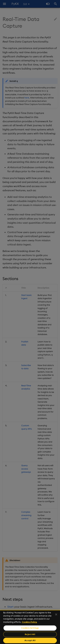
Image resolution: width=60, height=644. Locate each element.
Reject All (30, 634)
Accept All (30, 640)
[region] (30, 627)
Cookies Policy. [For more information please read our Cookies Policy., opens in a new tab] (30, 622)
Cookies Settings (30, 628)
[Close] (56, 614)
